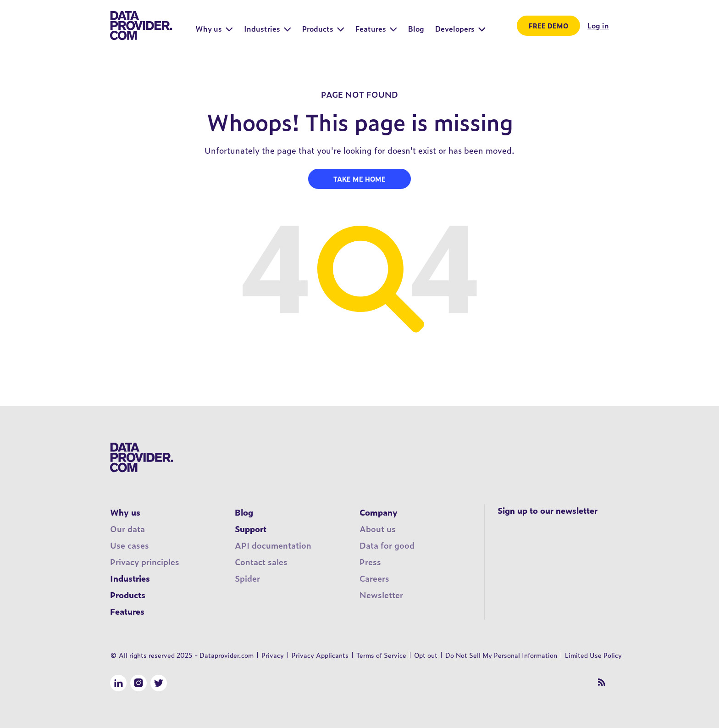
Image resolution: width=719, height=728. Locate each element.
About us (378, 529)
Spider (247, 578)
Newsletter (381, 595)
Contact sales (261, 562)
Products (128, 595)
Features (127, 611)
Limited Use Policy (593, 655)
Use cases (130, 545)
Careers (374, 578)
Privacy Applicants (320, 655)
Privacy (273, 655)
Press (370, 562)
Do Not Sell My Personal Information (501, 655)
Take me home (359, 179)
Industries (130, 578)
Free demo (548, 25)
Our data (127, 529)
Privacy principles (145, 562)
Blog (244, 512)
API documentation (273, 545)
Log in (598, 25)
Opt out (426, 655)
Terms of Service (381, 655)
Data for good (387, 545)
